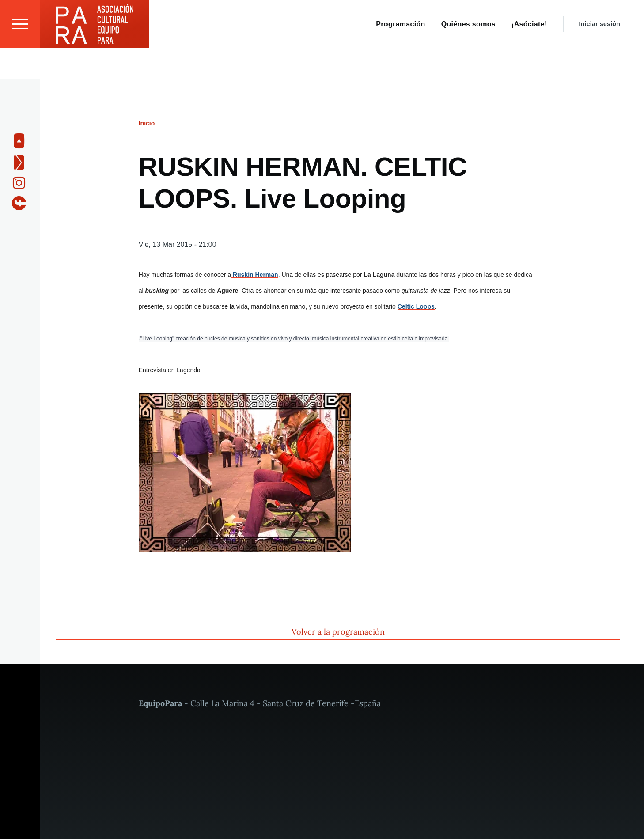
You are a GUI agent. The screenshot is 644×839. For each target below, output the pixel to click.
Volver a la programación (338, 632)
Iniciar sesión (600, 56)
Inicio (147, 124)
